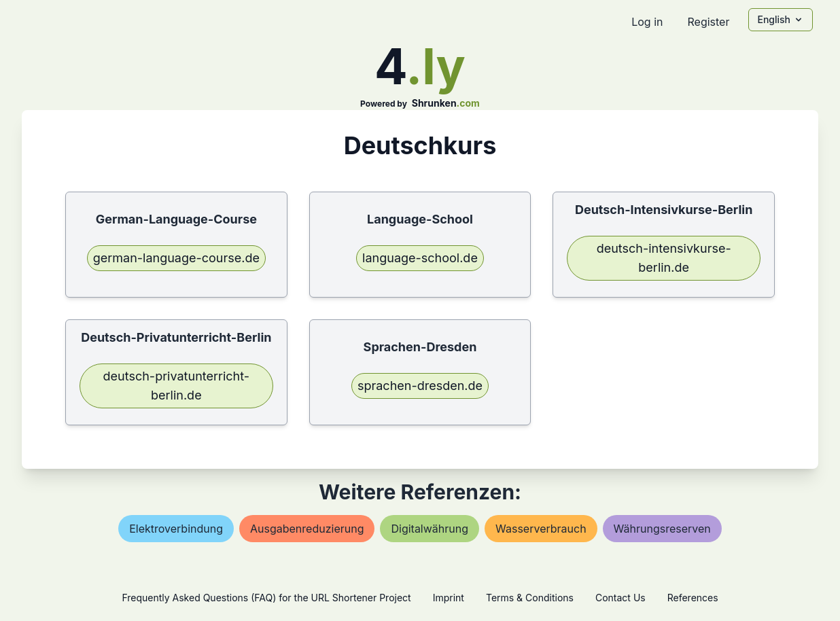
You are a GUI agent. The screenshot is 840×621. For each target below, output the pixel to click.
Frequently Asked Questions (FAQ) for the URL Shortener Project (266, 598)
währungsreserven (662, 529)
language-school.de (420, 258)
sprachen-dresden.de (420, 386)
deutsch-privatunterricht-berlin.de (177, 386)
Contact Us (620, 598)
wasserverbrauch (541, 529)
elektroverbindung (176, 529)
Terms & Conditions (530, 598)
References (693, 598)
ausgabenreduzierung (307, 529)
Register (708, 22)
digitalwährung (430, 529)
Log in (647, 22)
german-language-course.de (176, 258)
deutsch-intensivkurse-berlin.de (664, 258)
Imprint (449, 598)
